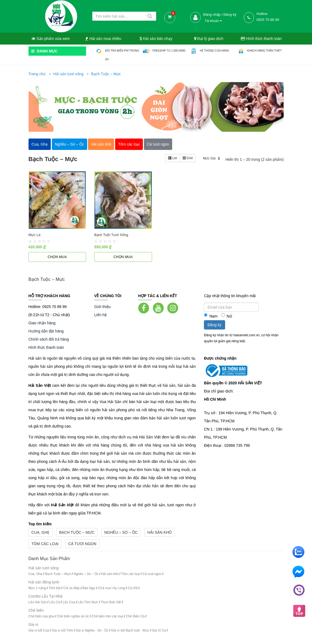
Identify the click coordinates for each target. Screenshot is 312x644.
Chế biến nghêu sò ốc (73, 616)
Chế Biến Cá (135, 616)
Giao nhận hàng (42, 323)
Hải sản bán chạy (156, 39)
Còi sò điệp (71, 588)
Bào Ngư (89, 588)
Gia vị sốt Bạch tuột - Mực (130, 630)
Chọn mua (57, 257)
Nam (211, 316)
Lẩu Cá (55, 602)
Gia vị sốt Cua (39, 630)
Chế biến (36, 610)
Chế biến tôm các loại (107, 616)
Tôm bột (55, 588)
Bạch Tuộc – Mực (106, 74)
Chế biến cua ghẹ (41, 616)
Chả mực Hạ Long (111, 588)
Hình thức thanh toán (261, 39)
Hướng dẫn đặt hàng (46, 331)
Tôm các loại (45, 544)
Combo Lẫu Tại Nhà (45, 596)
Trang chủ (37, 74)
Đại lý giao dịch (209, 39)
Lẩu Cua (69, 602)
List (173, 158)
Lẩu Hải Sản (38, 602)
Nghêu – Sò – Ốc (121, 532)
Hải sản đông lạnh (44, 582)
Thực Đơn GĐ (111, 602)
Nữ (227, 316)
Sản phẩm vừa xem (51, 39)
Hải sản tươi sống (68, 74)
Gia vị (34, 624)
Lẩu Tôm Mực (88, 602)
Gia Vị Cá (159, 630)
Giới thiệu (103, 307)
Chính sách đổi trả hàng (49, 339)
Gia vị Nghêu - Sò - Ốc (92, 630)
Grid (188, 158)
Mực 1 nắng (37, 588)
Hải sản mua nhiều (103, 39)
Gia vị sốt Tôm (62, 630)
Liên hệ (100, 315)
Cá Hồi (133, 588)
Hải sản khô (160, 532)
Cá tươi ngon (82, 544)
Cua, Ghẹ (40, 532)
